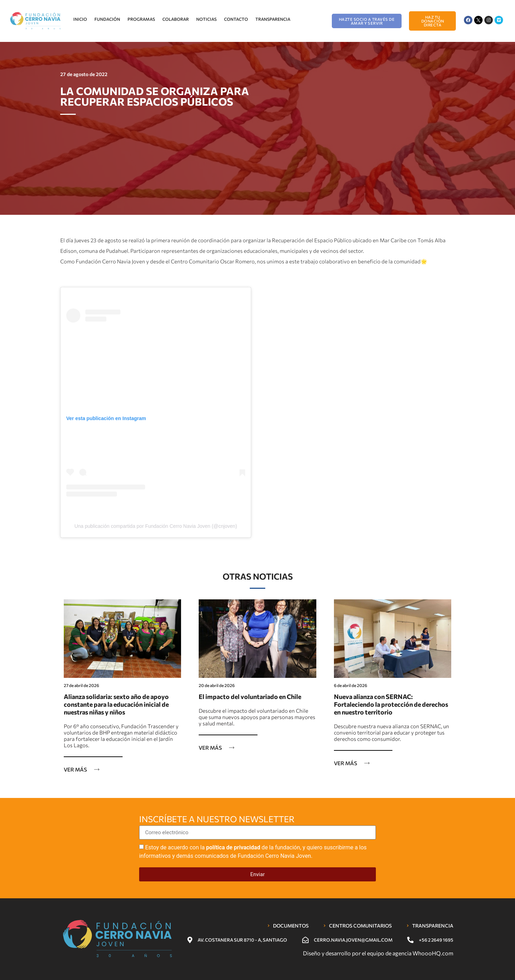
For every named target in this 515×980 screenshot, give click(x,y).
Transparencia (273, 19)
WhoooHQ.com (433, 953)
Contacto (236, 19)
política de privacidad (233, 847)
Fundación (107, 19)
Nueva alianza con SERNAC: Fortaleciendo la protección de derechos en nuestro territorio (391, 704)
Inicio (80, 19)
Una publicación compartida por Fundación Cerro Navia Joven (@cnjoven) (156, 526)
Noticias (206, 19)
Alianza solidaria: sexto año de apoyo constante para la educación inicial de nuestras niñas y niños (116, 704)
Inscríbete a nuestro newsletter (217, 819)
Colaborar (176, 19)
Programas (141, 19)
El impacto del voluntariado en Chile (250, 697)
